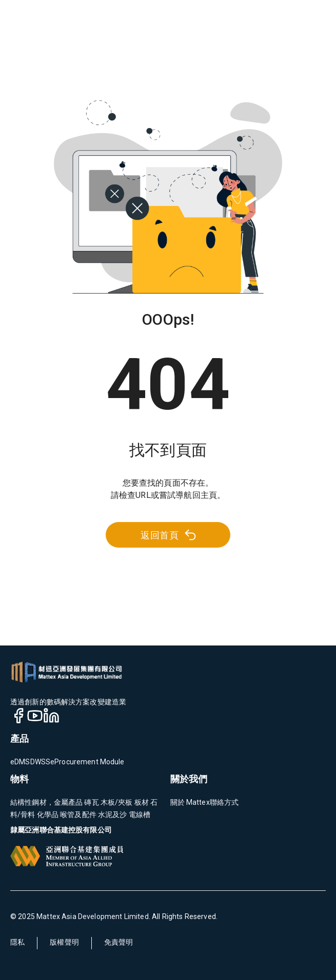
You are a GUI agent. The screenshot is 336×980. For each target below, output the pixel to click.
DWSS (41, 762)
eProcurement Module (87, 762)
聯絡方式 (224, 802)
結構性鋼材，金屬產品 (46, 802)
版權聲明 (64, 942)
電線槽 (139, 815)
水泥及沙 (112, 815)
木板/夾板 (116, 802)
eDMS (20, 762)
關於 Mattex (190, 802)
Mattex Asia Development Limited (93, 916)
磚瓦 (91, 802)
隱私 (17, 942)
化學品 (47, 815)
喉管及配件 (77, 815)
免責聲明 (119, 942)
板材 (141, 802)
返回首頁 (169, 535)
